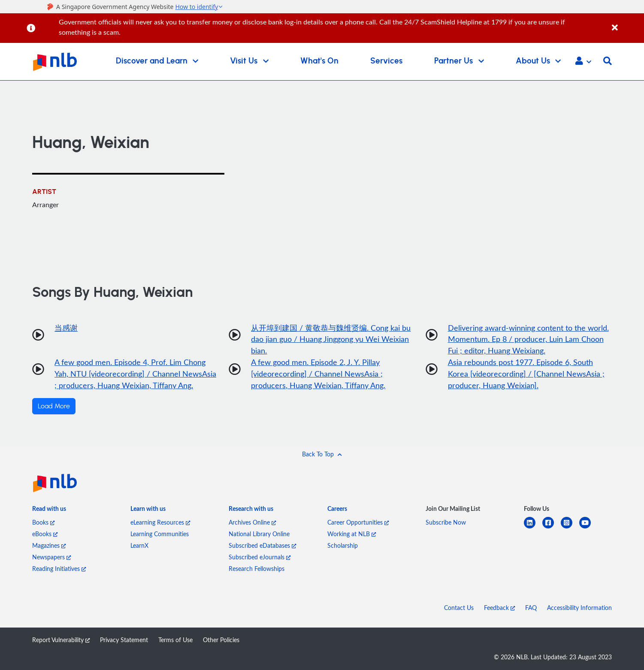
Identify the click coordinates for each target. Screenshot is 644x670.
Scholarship (343, 545)
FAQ (531, 608)
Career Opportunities (358, 522)
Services (386, 61)
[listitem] (49, 511)
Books (43, 522)
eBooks (45, 534)
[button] (583, 62)
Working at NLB (352, 534)
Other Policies (221, 640)
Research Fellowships (257, 569)
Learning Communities (160, 534)
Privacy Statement (124, 640)
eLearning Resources (160, 522)
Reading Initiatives (59, 569)
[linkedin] (533, 528)
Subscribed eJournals (260, 557)
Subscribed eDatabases (262, 545)
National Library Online (259, 534)
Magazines (49, 545)
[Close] (626, 23)
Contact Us (459, 608)
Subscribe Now (446, 522)
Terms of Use (175, 640)
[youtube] (588, 528)
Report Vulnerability (61, 640)
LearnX (139, 545)
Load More (54, 407)
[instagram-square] (570, 528)
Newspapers (51, 557)
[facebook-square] (552, 528)
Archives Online (252, 522)
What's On (319, 61)
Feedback (499, 608)
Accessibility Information (579, 608)
